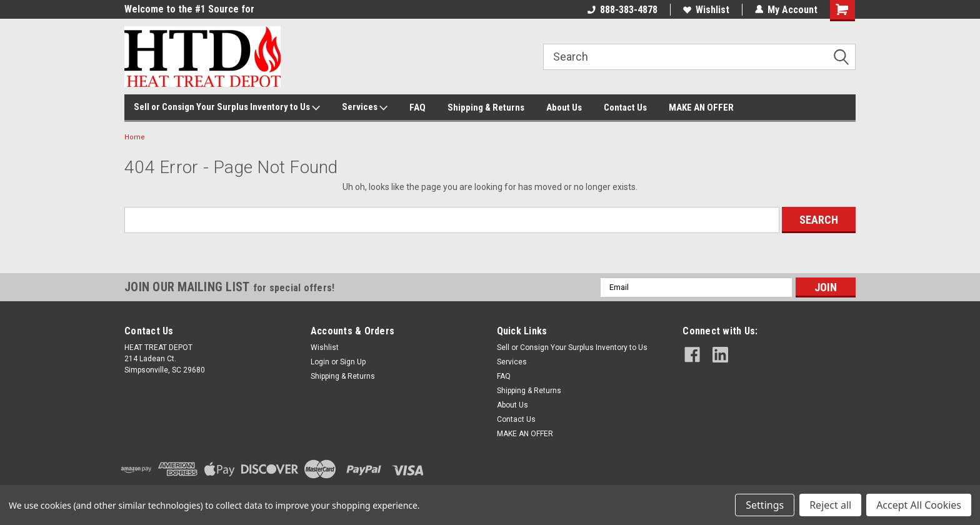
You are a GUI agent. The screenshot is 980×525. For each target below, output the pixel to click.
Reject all (830, 505)
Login (320, 362)
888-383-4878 (622, 10)
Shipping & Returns (486, 107)
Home (135, 137)
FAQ (417, 107)
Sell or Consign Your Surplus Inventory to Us (227, 107)
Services (365, 107)
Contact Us (625, 107)
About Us (564, 107)
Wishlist (706, 10)
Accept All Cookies (919, 505)
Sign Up (353, 362)
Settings (765, 505)
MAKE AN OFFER (701, 107)
